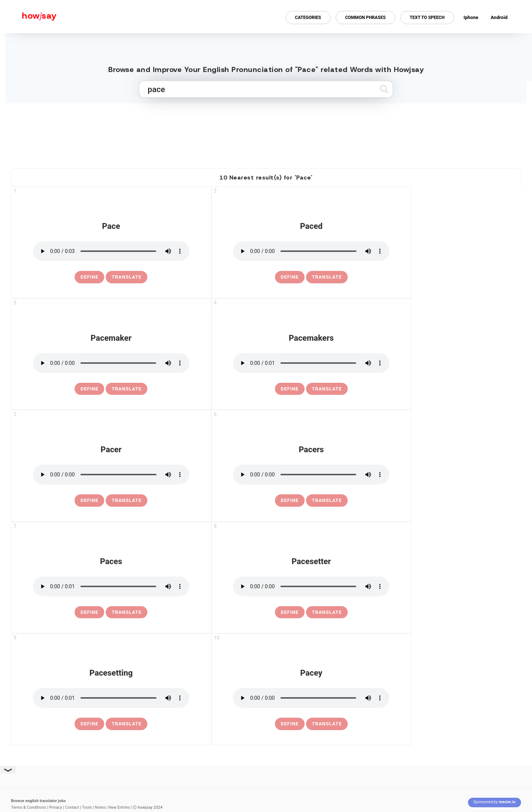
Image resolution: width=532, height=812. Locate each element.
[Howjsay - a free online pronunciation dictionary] (28, 17)
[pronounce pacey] (311, 698)
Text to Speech (427, 18)
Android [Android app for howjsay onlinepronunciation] (499, 17)
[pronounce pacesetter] (311, 586)
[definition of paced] (290, 277)
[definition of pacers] (290, 501)
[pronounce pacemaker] (111, 363)
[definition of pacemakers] (290, 389)
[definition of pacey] (290, 724)
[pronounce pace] (111, 251)
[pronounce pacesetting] (111, 698)
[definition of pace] (89, 277)
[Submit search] (384, 89)
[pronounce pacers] (311, 475)
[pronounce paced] (311, 251)
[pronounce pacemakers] (311, 363)
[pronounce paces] (111, 586)
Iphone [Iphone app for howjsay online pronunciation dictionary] (471, 17)
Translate (127, 277)
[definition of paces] (89, 612)
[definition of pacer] (89, 501)
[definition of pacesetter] (290, 612)
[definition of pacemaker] (89, 389)
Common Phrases (365, 18)
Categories (308, 18)
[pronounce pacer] (111, 475)
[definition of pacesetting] (89, 724)
